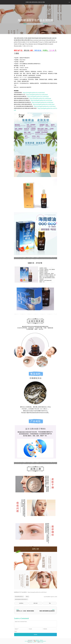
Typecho (34, 642)
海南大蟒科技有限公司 (19, 597)
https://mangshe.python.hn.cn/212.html (41, 100)
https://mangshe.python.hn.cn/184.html (44, 104)
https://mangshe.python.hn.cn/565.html (45, 106)
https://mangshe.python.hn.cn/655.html (40, 99)
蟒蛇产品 (45, 24)
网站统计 (42, 640)
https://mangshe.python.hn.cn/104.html (37, 95)
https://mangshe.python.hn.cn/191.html (38, 97)
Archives (21, 603)
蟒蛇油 (27, 597)
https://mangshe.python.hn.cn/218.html (42, 102)
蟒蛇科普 (37, 640)
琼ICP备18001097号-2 (29, 641)
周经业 (25, 24)
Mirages (42, 642)
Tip (50, 603)
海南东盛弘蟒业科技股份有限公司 (21, 599)
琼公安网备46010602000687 (40, 641)
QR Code (35, 603)
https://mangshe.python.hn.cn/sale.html (34, 93)
